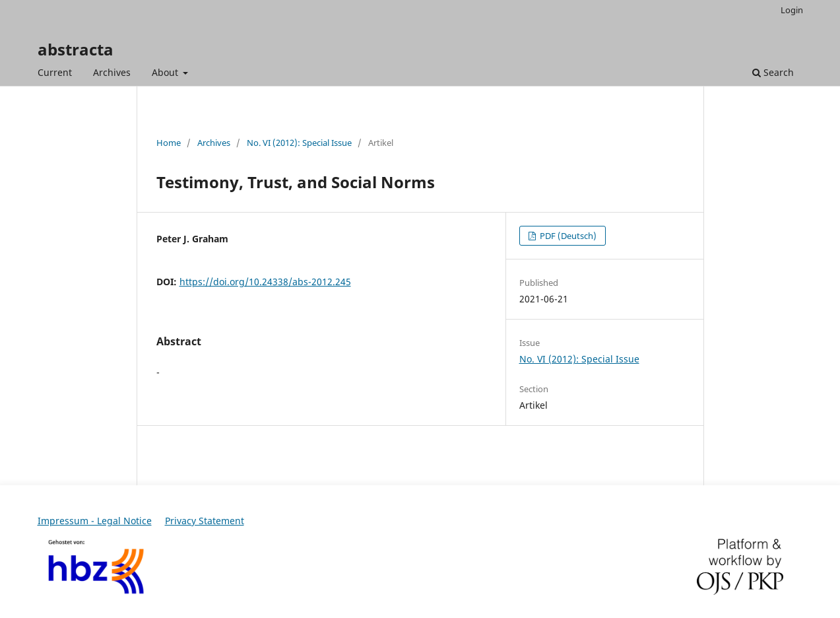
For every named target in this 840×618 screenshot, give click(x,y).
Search (773, 72)
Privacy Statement (205, 521)
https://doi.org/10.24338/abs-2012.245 (265, 282)
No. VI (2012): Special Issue (299, 143)
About (166, 72)
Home (169, 143)
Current (55, 72)
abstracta (76, 49)
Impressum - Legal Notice (95, 521)
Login (792, 10)
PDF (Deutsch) (567, 236)
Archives (112, 72)
